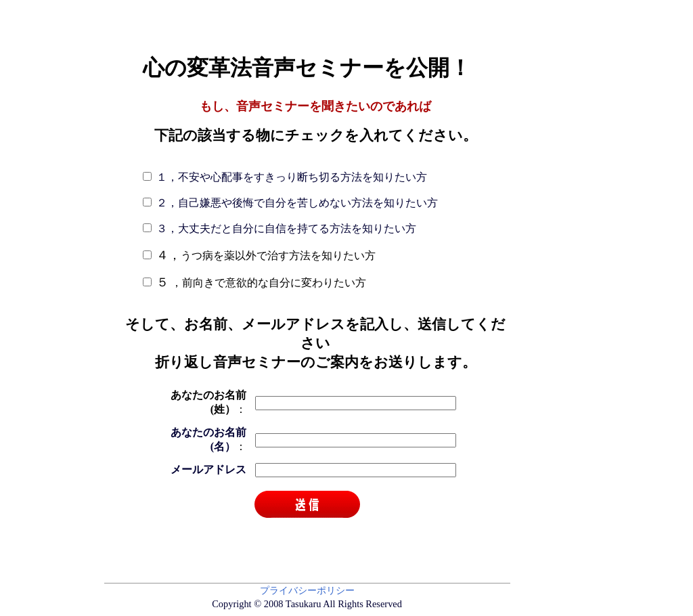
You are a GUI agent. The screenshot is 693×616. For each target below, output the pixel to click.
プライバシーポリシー (307, 590)
